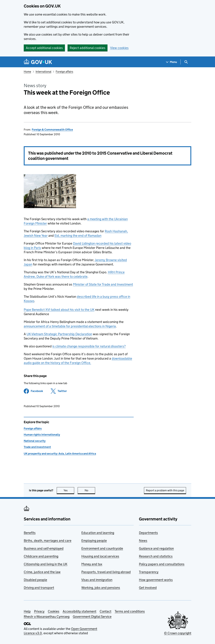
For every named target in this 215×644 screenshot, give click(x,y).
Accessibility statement (79, 611)
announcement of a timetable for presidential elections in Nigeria (70, 326)
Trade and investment (37, 447)
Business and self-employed (44, 548)
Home (27, 72)
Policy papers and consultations (162, 564)
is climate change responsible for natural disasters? (89, 346)
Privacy (39, 611)
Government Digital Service (92, 617)
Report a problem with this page (165, 490)
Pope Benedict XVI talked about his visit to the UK (59, 310)
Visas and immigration (97, 580)
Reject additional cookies (88, 48)
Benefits (30, 533)
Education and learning (98, 533)
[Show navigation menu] (172, 62)
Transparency (149, 572)
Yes (69, 490)
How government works (156, 580)
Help (27, 611)
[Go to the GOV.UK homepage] (38, 62)
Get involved (148, 588)
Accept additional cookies (44, 48)
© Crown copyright (178, 633)
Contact (105, 611)
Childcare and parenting (41, 556)
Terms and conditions (130, 611)
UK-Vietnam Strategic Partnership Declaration (59, 334)
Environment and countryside (102, 548)
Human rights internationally (42, 435)
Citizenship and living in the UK (46, 564)
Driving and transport (39, 588)
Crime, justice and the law (42, 572)
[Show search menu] (186, 62)
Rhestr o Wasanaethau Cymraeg (47, 617)
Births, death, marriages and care (48, 541)
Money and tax (92, 564)
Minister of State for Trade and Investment (103, 284)
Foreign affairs (64, 72)
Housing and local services (100, 556)
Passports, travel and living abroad (106, 572)
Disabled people (35, 580)
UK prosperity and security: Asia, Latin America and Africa (60, 454)
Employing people (94, 541)
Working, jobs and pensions (101, 588)
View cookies (119, 48)
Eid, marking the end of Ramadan (78, 236)
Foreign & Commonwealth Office (52, 130)
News (143, 541)
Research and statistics (156, 556)
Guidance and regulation (156, 548)
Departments (148, 533)
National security (35, 441)
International (43, 72)
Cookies (54, 611)
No (90, 490)
